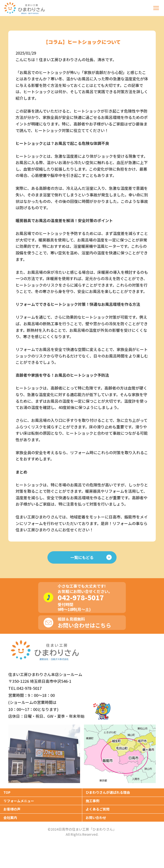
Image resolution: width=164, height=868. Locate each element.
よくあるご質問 (98, 809)
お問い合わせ (96, 818)
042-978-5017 (81, 597)
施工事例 (92, 801)
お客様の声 (12, 809)
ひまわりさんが (108, 792)
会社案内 (10, 818)
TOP (7, 792)
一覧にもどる (91, 557)
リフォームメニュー (19, 801)
